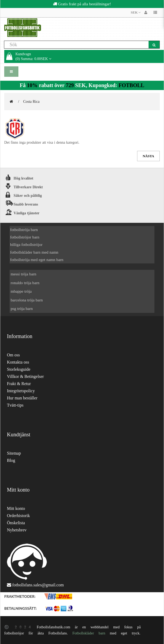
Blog (11, 460)
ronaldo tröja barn (25, 283)
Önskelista (16, 523)
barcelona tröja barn (27, 300)
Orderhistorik (18, 516)
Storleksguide (19, 369)
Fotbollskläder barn (89, 633)
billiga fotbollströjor (26, 244)
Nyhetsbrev (17, 530)
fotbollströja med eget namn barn (37, 260)
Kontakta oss (18, 362)
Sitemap (14, 453)
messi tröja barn (23, 274)
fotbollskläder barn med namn (34, 252)
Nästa (148, 156)
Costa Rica (31, 101)
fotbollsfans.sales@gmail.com (38, 585)
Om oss (13, 355)
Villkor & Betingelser (25, 376)
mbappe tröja (21, 291)
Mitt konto (16, 508)
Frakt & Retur (19, 384)
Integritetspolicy (21, 391)
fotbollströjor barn (25, 237)
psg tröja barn (22, 308)
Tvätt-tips (15, 405)
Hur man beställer (22, 398)
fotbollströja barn (24, 230)
